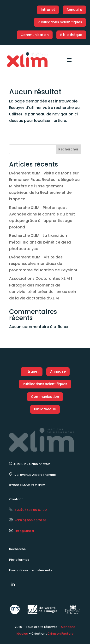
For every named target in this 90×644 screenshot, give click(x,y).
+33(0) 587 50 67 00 (28, 510)
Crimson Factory (60, 634)
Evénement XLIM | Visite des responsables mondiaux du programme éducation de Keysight (43, 264)
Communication (35, 35)
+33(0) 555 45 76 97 (28, 520)
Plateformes (19, 560)
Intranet (48, 10)
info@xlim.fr (25, 531)
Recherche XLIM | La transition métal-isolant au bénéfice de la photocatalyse (40, 242)
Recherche (17, 549)
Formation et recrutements (31, 570)
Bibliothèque (71, 35)
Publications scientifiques (60, 22)
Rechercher (68, 149)
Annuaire (74, 10)
